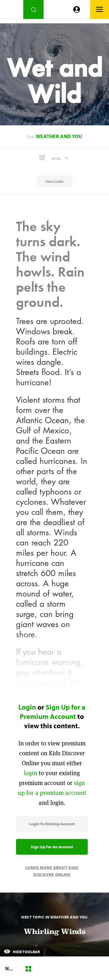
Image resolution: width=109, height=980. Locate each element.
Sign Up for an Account (52, 847)
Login (27, 707)
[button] (54, 158)
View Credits (54, 181)
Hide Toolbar (22, 952)
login (31, 773)
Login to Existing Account (52, 824)
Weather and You (59, 136)
